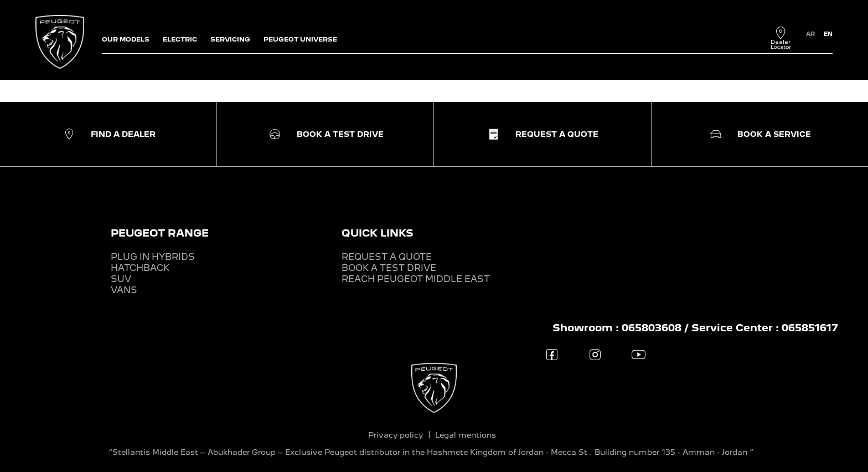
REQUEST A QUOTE (387, 257)
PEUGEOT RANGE (160, 233)
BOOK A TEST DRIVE (389, 268)
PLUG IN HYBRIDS (153, 257)
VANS (124, 290)
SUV (121, 279)
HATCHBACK (140, 268)
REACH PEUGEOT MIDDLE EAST (416, 279)
